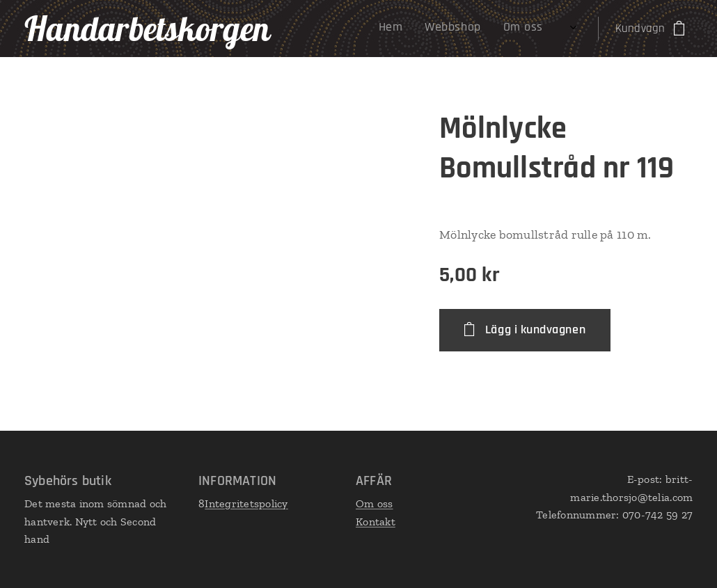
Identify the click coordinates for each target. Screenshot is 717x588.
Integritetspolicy (246, 503)
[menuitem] (432, 29)
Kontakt (376, 522)
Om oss (375, 503)
